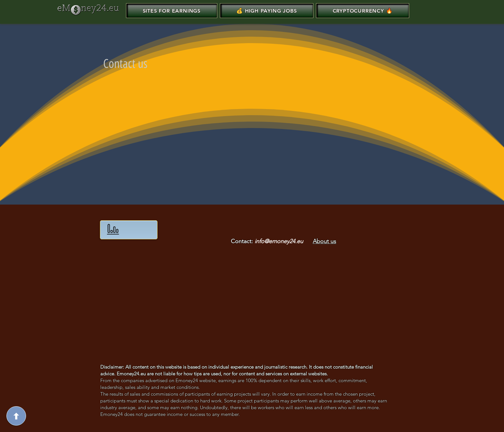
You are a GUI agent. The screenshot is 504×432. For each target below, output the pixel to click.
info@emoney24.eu (279, 241)
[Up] (16, 416)
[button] (267, 11)
